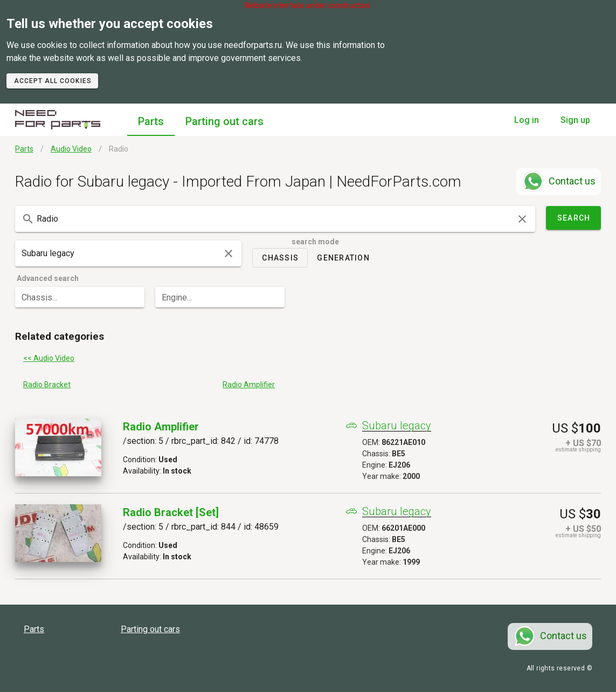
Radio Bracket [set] (171, 512)
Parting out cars (224, 121)
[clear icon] (522, 219)
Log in (527, 120)
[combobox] (275, 219)
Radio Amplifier (161, 427)
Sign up (575, 120)
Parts (151, 121)
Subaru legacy (397, 426)
